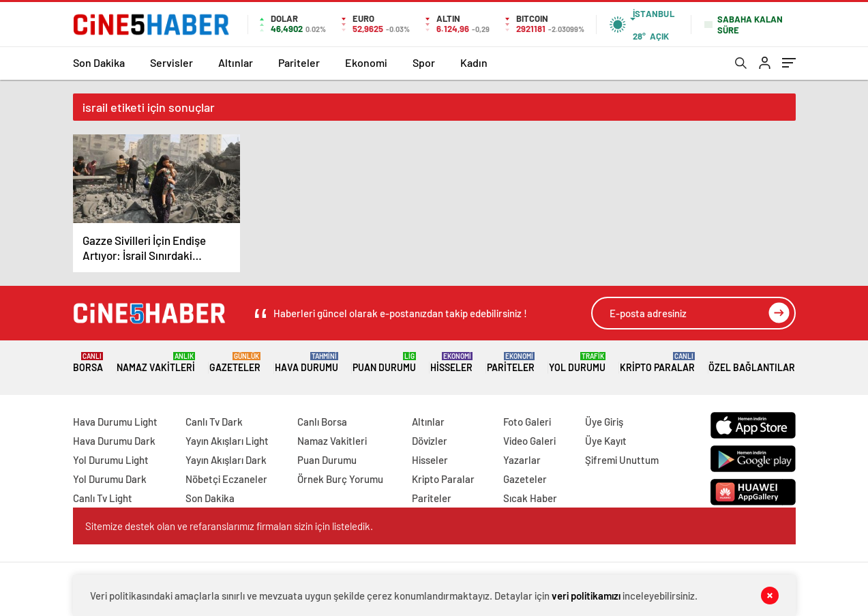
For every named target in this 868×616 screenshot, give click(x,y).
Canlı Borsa (322, 422)
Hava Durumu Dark (114, 441)
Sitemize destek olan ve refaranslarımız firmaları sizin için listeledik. (229, 526)
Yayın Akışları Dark (226, 460)
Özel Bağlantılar (752, 363)
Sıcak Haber (530, 498)
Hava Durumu (306, 363)
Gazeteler (235, 363)
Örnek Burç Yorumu (340, 479)
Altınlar (236, 62)
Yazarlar (522, 460)
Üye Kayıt (606, 441)
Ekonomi (366, 62)
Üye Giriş (604, 422)
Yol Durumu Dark (110, 479)
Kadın (474, 62)
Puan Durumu (384, 363)
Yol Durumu (577, 363)
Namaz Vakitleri (156, 363)
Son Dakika (99, 62)
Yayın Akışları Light (227, 441)
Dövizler (430, 441)
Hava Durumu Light (115, 422)
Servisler (171, 62)
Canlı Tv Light (103, 498)
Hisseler (451, 363)
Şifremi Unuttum (622, 460)
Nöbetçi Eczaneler (226, 479)
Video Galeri (529, 441)
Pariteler (299, 62)
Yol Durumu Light (111, 460)
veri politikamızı (586, 596)
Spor (424, 62)
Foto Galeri (527, 422)
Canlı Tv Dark (214, 422)
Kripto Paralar (657, 363)
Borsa (88, 363)
